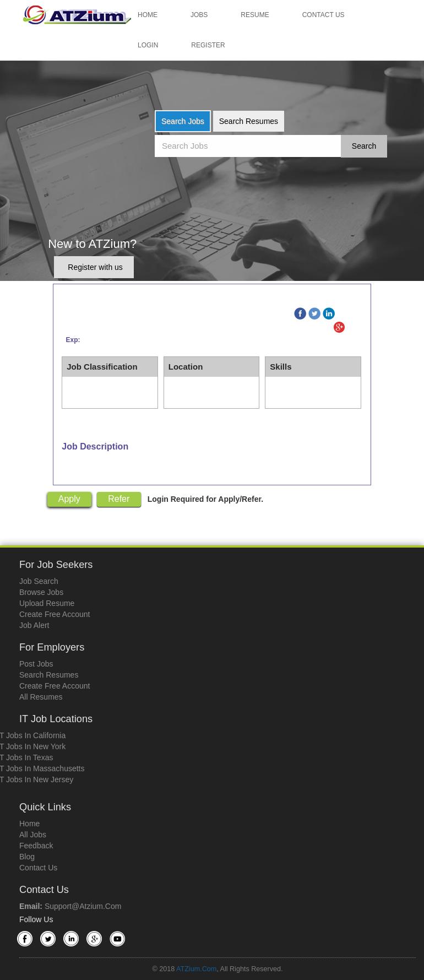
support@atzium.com (83, 906)
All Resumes (41, 697)
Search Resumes (249, 121)
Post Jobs (36, 664)
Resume (255, 15)
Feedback (36, 846)
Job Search (39, 581)
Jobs (199, 15)
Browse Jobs (41, 592)
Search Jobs (183, 121)
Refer (119, 499)
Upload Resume (47, 603)
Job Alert (34, 625)
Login (148, 45)
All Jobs (33, 835)
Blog (27, 857)
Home (148, 15)
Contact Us (324, 15)
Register (208, 45)
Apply (69, 499)
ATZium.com (196, 969)
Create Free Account (55, 614)
